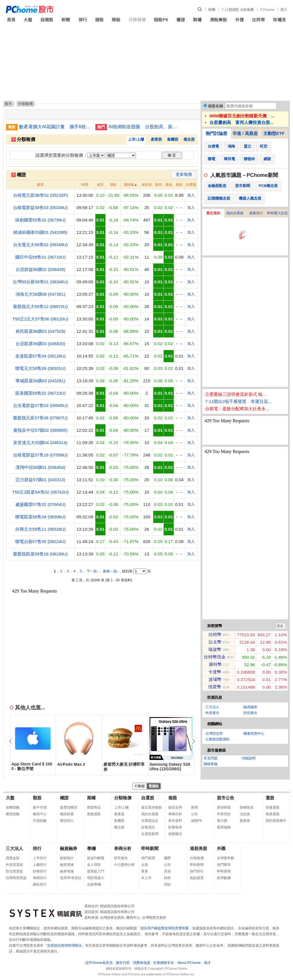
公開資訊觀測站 (218, 739)
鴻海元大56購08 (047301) (40, 294)
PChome (267, 9)
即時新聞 (150, 848)
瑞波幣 (215, 649)
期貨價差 (94, 814)
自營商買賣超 (16, 878)
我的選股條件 (276, 821)
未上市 (146, 878)
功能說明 (249, 758)
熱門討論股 (217, 133)
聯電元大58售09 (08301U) (40, 368)
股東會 (245, 821)
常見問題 (211, 758)
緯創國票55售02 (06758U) (40, 220)
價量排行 (256, 213)
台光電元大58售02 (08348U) (40, 245)
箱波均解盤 (96, 858)
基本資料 (175, 821)
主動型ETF (274, 133)
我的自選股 (235, 213)
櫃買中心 (40, 814)
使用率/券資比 (71, 878)
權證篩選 (67, 814)
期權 (197, 19)
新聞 (212, 9)
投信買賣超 (14, 871)
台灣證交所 (214, 733)
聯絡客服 (211, 764)
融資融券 (250, 707)
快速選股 (273, 807)
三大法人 (212, 707)
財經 (167, 878)
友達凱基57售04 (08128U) (40, 356)
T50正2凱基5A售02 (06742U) (40, 492)
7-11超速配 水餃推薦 (238, 9)
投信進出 (250, 713)
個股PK (161, 19)
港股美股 (218, 19)
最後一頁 (110, 571)
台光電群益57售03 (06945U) (40, 405)
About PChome (189, 963)
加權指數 (13, 807)
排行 (83, 19)
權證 (181, 19)
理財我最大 (96, 878)
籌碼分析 (175, 814)
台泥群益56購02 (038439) (40, 269)
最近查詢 (213, 213)
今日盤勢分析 (124, 865)
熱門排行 (197, 871)
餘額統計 (67, 858)
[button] (194, 741)
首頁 (11, 19)
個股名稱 (216, 106)
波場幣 (215, 679)
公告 (194, 814)
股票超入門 (96, 871)
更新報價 (184, 174)
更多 (280, 626)
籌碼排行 (40, 878)
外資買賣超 (14, 865)
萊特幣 (215, 664)
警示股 (222, 821)
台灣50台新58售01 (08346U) (40, 282)
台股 (145, 865)
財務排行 (40, 871)
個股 (173, 798)
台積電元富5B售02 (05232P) (40, 195)
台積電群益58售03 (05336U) (40, 208)
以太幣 (215, 642)
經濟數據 (224, 878)
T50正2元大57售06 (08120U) (40, 319)
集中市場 (40, 807)
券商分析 (123, 848)
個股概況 (175, 834)
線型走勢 (175, 807)
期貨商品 (94, 807)
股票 (40, 185)
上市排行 (40, 858)
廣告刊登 (123, 963)
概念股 (189, 139)
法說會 (245, 814)
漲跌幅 (129, 185)
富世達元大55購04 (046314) (40, 443)
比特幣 (259, 19)
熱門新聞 (148, 858)
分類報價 (137, 19)
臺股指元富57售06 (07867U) (40, 418)
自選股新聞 (150, 834)
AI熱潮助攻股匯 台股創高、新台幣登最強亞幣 (144, 127)
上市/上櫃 (136, 139)
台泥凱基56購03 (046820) (40, 344)
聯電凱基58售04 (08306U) (40, 517)
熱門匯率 (224, 865)
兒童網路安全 (164, 963)
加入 (191, 195)
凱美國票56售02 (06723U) (40, 393)
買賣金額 (13, 858)
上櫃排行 (40, 865)
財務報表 (175, 827)
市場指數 (40, 821)
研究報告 (121, 858)
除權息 (280, 19)
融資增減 (67, 865)
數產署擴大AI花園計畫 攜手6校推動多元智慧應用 (55, 127)
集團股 (173, 139)
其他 (167, 871)
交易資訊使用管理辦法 (64, 945)
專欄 (91, 848)
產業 (145, 871)
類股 (116, 19)
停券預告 (224, 814)
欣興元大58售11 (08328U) (40, 529)
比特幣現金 (215, 657)
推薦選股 (273, 814)
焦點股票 (197, 878)
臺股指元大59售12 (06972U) (40, 306)
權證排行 (67, 821)
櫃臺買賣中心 (254, 733)
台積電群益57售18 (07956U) (40, 455)
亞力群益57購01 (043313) (40, 480)
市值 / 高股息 (245, 133)
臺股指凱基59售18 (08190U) (40, 554)
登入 (284, 9)
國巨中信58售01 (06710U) (40, 257)
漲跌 (113, 185)
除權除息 (247, 807)
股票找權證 (69, 807)
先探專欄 (94, 885)
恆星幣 (215, 687)
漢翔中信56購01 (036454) (40, 467)
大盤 (28, 19)
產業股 (156, 139)
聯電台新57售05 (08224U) (40, 541)
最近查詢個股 (152, 807)
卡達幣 (215, 672)
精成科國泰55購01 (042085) (40, 232)
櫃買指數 (13, 814)
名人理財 (94, 865)
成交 (100, 185)
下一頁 (92, 571)
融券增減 (67, 871)
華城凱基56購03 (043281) (40, 381)
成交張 (147, 185)
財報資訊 (148, 827)
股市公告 (226, 798)
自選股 (47, 19)
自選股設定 (150, 821)
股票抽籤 (224, 827)
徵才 (207, 963)
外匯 (240, 19)
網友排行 (40, 885)
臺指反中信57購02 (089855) (40, 430)
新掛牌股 (224, 807)
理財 (167, 885)
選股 (99, 19)
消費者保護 (141, 963)
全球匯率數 (226, 858)
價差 (179, 185)
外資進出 (212, 713)
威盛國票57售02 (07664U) (40, 504)
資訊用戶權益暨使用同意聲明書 (165, 928)
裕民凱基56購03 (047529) (40, 331)
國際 (167, 858)
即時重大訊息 (277, 213)
